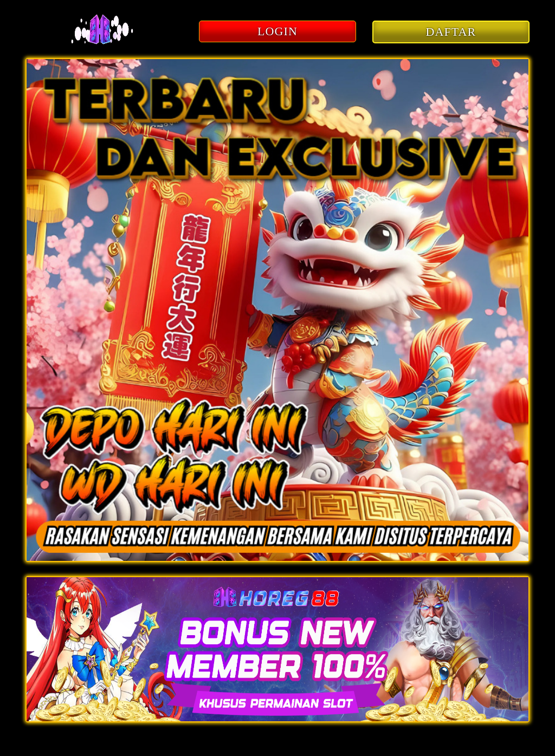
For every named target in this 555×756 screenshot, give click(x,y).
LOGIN (277, 31)
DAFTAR (451, 32)
